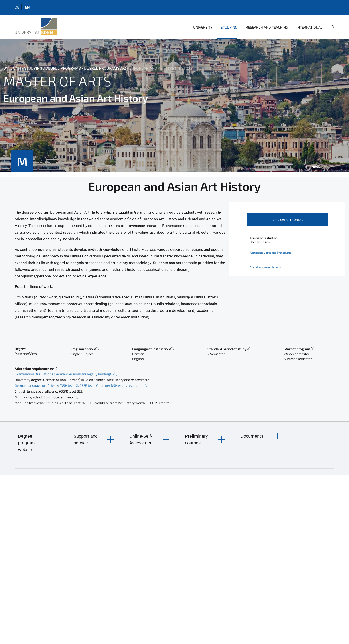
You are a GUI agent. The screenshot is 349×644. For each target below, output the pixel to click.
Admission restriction (263, 238)
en (27, 7)
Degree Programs (63, 68)
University (203, 27)
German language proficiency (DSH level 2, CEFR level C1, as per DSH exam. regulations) (80, 385)
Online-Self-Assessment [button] (142, 439)
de (17, 7)
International (309, 27)
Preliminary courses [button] (196, 439)
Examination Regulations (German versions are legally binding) (65, 374)
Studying (229, 27)
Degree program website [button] (26, 443)
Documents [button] (252, 436)
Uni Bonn (12, 68)
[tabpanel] (174, 106)
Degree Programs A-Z (105, 68)
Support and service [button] (86, 439)
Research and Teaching (267, 27)
